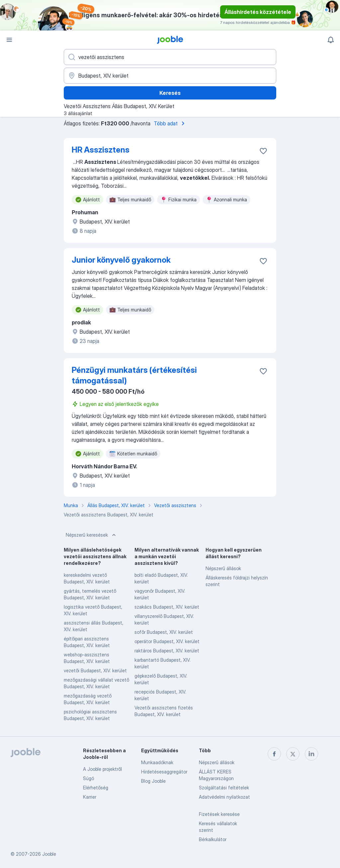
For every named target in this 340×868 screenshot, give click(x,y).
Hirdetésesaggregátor (164, 772)
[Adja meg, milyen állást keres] (170, 57)
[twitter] (293, 754)
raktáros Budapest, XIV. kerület (167, 651)
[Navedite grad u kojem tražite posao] (170, 76)
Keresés (170, 93)
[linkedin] (311, 754)
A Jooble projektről (102, 769)
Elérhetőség (96, 788)
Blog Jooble (153, 781)
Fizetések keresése (219, 814)
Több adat (170, 123)
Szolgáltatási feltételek (224, 788)
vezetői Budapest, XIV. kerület (95, 670)
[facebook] (274, 754)
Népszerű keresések (91, 535)
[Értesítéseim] (331, 40)
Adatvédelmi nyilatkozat (224, 797)
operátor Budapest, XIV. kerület (167, 641)
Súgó (88, 778)
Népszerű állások (223, 568)
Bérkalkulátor (213, 839)
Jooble (49, 854)
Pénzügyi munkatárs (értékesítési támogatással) (134, 375)
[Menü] (9, 40)
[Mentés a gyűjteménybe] (263, 151)
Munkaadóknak (157, 762)
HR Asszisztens (101, 150)
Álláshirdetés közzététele (258, 12)
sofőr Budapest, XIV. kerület (164, 632)
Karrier (90, 797)
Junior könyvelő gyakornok (121, 260)
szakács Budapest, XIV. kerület (167, 607)
